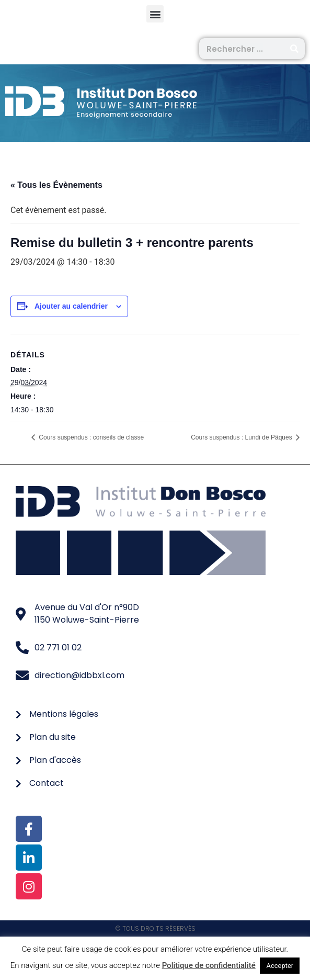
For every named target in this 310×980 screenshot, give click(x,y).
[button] (155, 14)
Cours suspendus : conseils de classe (90, 437)
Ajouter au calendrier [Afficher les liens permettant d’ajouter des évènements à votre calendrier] (71, 306)
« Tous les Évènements (56, 185)
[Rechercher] (294, 49)
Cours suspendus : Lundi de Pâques (242, 437)
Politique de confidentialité (209, 965)
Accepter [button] (280, 966)
